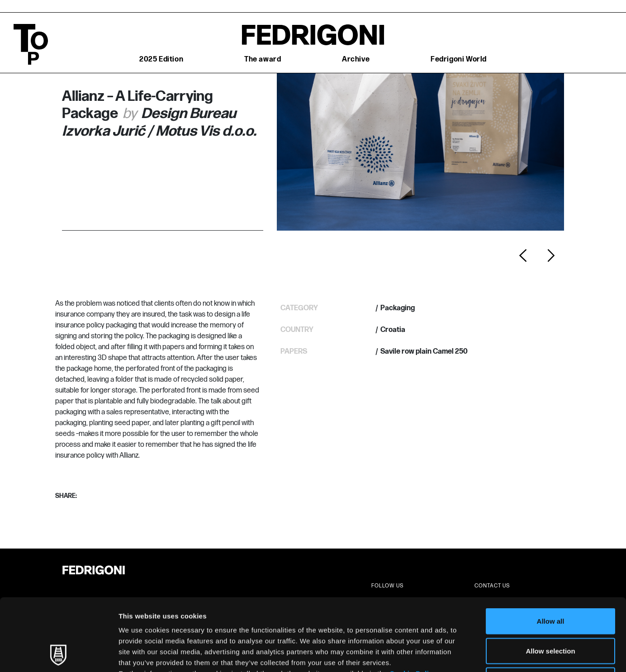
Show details (475, 654)
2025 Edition (161, 59)
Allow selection (550, 583)
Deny (551, 613)
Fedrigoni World (459, 59)
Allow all (551, 553)
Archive (356, 59)
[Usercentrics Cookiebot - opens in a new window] (59, 654)
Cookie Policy (413, 606)
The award (263, 59)
